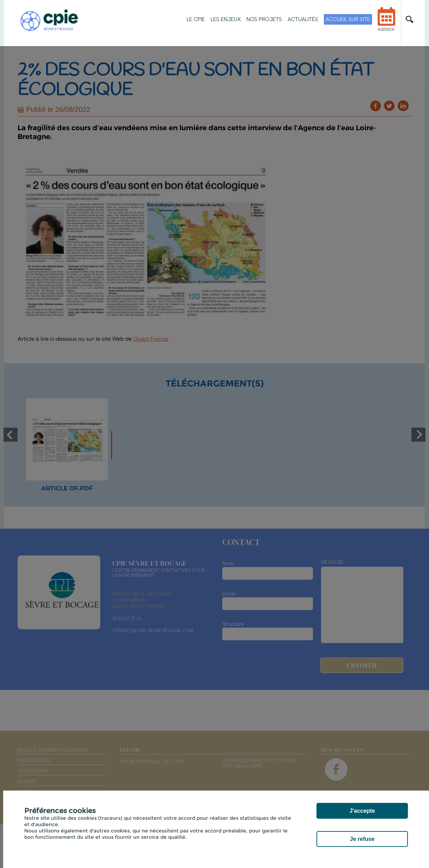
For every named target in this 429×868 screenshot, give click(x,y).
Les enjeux (226, 19)
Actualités (303, 19)
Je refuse (362, 839)
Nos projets (264, 19)
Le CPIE (196, 19)
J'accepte (362, 811)
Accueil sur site (348, 19)
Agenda (386, 24)
